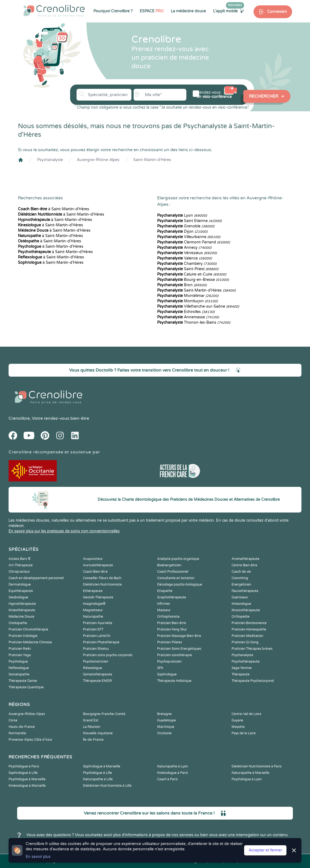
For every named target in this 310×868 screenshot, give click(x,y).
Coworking (240, 578)
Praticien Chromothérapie (28, 629)
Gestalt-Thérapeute (98, 597)
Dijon (182, 232)
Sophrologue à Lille (23, 773)
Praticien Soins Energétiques (179, 649)
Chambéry (187, 264)
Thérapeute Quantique (26, 687)
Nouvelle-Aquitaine (98, 733)
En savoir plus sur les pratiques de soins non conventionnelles (64, 531)
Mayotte (238, 727)
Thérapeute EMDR (97, 681)
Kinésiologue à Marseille (27, 786)
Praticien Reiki (20, 649)
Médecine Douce (21, 617)
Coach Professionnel (173, 572)
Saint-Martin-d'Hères (152, 160)
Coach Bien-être (95, 572)
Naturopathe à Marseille (250, 773)
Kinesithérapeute (22, 610)
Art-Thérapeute (21, 565)
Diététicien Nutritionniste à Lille (107, 786)
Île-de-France (93, 740)
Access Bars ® (20, 559)
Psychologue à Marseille (27, 779)
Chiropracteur (19, 572)
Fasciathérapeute (245, 591)
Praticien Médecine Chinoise (30, 642)
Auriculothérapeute (98, 565)
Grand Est (91, 720)
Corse (13, 720)
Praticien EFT (93, 629)
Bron (182, 285)
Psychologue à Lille (97, 773)
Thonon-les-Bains (194, 322)
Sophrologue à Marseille (102, 766)
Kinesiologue (241, 604)
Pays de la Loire (244, 733)
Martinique (166, 727)
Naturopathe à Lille (98, 779)
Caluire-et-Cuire (192, 274)
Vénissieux (187, 253)
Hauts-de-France (22, 727)
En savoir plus (38, 857)
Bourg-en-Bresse (193, 280)
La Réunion (92, 727)
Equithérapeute (21, 591)
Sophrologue (167, 674)
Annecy (184, 248)
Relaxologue (92, 668)
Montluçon (187, 301)
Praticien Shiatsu (96, 649)
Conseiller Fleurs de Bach (102, 578)
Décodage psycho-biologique (180, 584)
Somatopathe (19, 674)
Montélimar (188, 296)
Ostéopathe (18, 623)
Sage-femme (242, 668)
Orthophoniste (168, 617)
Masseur (164, 610)
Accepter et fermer (265, 850)
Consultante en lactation (176, 578)
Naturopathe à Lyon (173, 766)
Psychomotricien (96, 661)
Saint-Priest (188, 269)
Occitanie (164, 733)
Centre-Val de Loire (246, 714)
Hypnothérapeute (22, 604)
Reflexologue (19, 668)
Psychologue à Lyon (247, 779)
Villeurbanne (189, 237)
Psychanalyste (50, 160)
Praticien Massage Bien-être (179, 636)
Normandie (17, 733)
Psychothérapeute (246, 661)
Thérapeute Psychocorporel (253, 681)
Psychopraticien (169, 661)
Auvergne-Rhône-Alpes (98, 160)
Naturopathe (93, 617)
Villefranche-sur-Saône (198, 306)
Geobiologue (18, 597)
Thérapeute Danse (23, 681)
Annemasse (188, 317)
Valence (184, 258)
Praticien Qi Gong (245, 642)
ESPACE (152, 11)
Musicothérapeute (246, 610)
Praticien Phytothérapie (101, 642)
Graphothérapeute (172, 597)
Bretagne (164, 714)
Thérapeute (241, 674)
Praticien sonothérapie (175, 655)
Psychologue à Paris (24, 766)
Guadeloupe (167, 720)
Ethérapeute (93, 591)
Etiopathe (165, 591)
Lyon (182, 215)
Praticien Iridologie (23, 636)
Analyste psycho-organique (178, 559)
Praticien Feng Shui (172, 629)
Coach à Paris (167, 779)
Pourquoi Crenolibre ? (113, 11)
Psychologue (18, 661)
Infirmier (164, 604)
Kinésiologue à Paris (173, 773)
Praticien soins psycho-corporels (108, 655)
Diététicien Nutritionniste (102, 584)
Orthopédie (241, 617)
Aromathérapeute (245, 559)
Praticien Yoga (20, 655)
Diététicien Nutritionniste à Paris (257, 766)
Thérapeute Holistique (174, 681)
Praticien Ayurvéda (98, 623)
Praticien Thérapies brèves (252, 649)
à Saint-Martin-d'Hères (54, 209)
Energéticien (241, 584)
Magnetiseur (93, 610)
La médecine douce (188, 11)
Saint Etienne (189, 221)
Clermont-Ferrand (194, 242)
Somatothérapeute (98, 674)
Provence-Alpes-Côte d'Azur (31, 740)
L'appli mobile (229, 11)
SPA (160, 668)
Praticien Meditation (247, 636)
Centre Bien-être (244, 565)
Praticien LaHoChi (97, 636)
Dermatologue (20, 584)
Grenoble (186, 226)
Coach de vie (241, 572)
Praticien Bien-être (172, 623)
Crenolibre (19, 418)
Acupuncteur (93, 559)
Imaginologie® (94, 604)
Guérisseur (240, 597)
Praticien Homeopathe (249, 629)
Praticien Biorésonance (249, 623)
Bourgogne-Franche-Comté (104, 714)
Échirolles (186, 312)
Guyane (237, 720)
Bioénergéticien (169, 565)
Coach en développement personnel (36, 578)
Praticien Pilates (170, 642)
